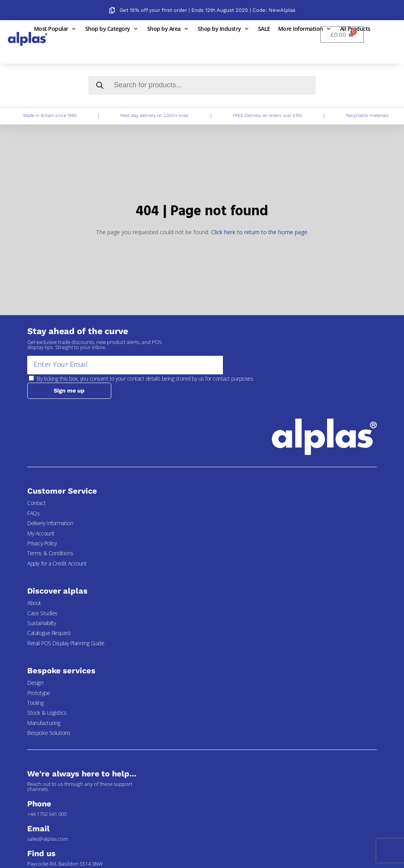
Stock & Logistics (47, 713)
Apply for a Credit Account (57, 564)
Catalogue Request (49, 633)
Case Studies (42, 613)
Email (38, 829)
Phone (39, 804)
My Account (41, 533)
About (34, 603)
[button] (56, 29)
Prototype (38, 693)
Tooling (35, 703)
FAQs (33, 514)
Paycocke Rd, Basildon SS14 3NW (65, 864)
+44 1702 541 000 (47, 814)
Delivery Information (50, 523)
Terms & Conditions (50, 553)
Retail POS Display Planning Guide (66, 643)
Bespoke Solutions (49, 733)
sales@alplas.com (48, 839)
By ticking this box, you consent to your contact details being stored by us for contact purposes (145, 379)
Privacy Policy (42, 544)
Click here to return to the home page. (260, 232)
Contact (36, 503)
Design (35, 683)
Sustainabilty (41, 623)
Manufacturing (44, 723)
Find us (41, 853)
